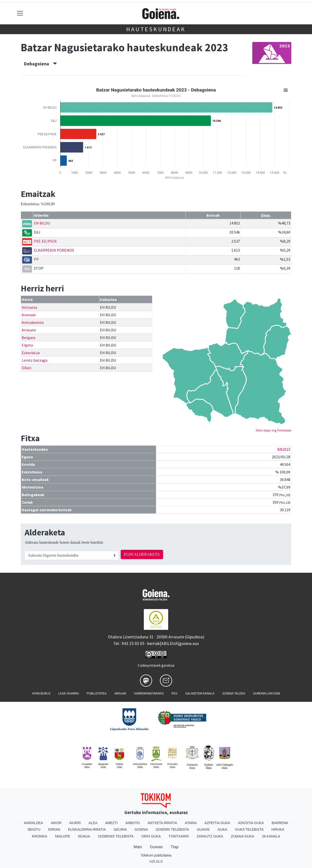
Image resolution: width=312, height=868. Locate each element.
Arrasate (29, 330)
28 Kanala (271, 836)
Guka (223, 829)
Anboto (133, 823)
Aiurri (75, 823)
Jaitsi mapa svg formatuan (273, 430)
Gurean (156, 847)
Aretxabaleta (33, 322)
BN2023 (284, 449)
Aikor (56, 823)
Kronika (40, 836)
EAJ (37, 232)
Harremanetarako (149, 693)
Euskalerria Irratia (87, 829)
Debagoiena (40, 64)
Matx (138, 847)
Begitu (34, 829)
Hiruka (278, 829)
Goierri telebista (172, 829)
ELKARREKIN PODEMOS (54, 250)
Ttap (175, 847)
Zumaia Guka (243, 836)
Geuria (120, 829)
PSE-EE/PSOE (45, 241)
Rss (175, 693)
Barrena (280, 823)
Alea (93, 823)
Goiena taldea (234, 693)
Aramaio (29, 315)
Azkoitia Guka (251, 823)
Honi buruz (41, 693)
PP (36, 259)
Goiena (141, 829)
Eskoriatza (31, 353)
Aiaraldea (34, 823)
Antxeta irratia (162, 823)
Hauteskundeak (156, 29)
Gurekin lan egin (267, 693)
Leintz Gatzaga (34, 360)
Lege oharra (69, 693)
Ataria (191, 823)
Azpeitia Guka (217, 823)
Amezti (111, 823)
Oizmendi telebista (116, 836)
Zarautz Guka (210, 836)
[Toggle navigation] (20, 13)
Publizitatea (97, 693)
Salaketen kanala (200, 693)
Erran (54, 829)
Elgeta (27, 345)
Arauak (120, 693)
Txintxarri (179, 836)
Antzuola (29, 307)
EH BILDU (42, 223)
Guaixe (203, 829)
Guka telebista (249, 829)
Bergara (28, 337)
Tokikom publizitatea (156, 855)
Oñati (26, 368)
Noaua (84, 836)
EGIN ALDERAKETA (142, 554)
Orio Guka (151, 836)
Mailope (63, 836)
